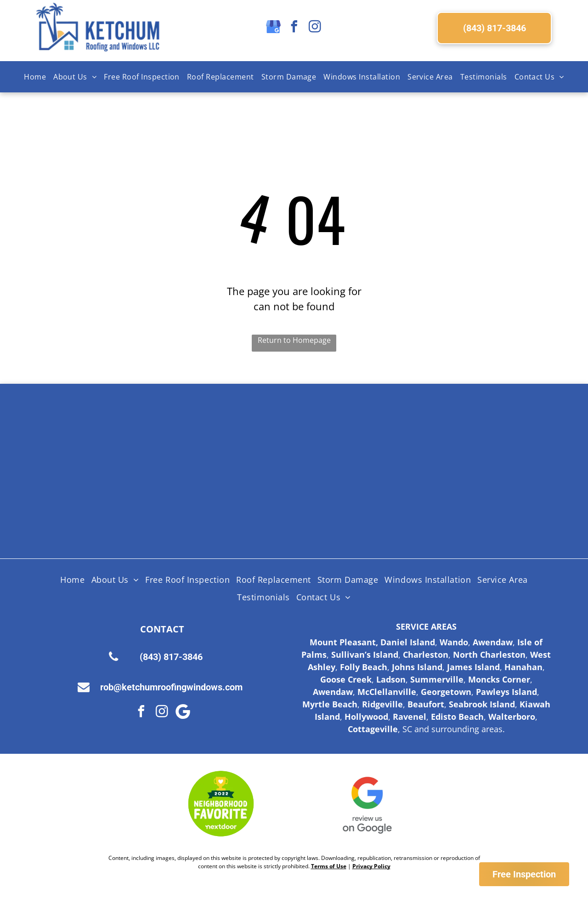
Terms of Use (329, 866)
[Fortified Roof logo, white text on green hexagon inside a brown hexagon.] (348, 506)
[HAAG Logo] (133, 506)
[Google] (183, 713)
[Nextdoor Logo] (221, 804)
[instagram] (315, 28)
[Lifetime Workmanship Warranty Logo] (240, 506)
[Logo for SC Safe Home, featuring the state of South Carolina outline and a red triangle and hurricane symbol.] (455, 506)
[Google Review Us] (367, 804)
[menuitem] (35, 77)
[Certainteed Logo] (348, 437)
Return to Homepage (294, 340)
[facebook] (294, 28)
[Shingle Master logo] (240, 437)
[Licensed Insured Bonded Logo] (455, 437)
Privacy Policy (371, 866)
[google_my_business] (273, 28)
